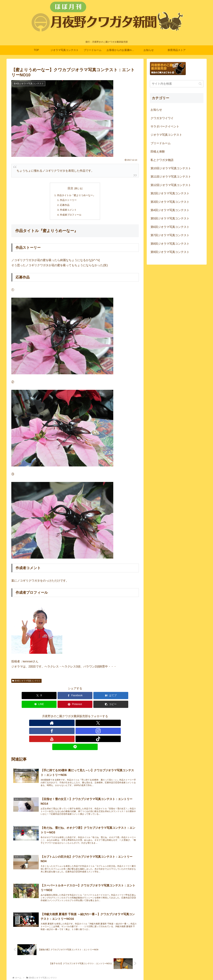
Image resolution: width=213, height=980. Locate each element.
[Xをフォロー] (60, 716)
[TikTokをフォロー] (90, 716)
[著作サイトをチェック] (53, 716)
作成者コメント (68, 211)
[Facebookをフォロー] (68, 716)
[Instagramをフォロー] (75, 716)
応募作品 (64, 206)
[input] (177, 84)
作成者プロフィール (70, 216)
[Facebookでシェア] (43, 697)
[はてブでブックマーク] (64, 697)
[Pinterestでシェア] (107, 697)
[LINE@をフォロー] (97, 716)
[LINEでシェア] (86, 697)
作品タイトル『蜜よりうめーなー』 (76, 195)
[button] (128, 697)
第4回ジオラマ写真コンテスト (26, 682)
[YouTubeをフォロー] (82, 716)
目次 (70, 188)
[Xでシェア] (22, 697)
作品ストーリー (68, 201)
